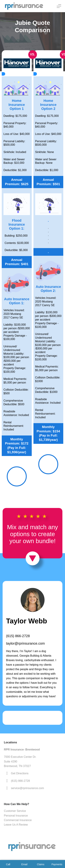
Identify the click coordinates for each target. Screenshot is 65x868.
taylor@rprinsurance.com (25, 643)
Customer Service (15, 811)
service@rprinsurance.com (27, 788)
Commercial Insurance (18, 820)
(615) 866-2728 (18, 636)
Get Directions (20, 773)
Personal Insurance (16, 816)
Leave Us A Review (16, 825)
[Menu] (59, 6)
